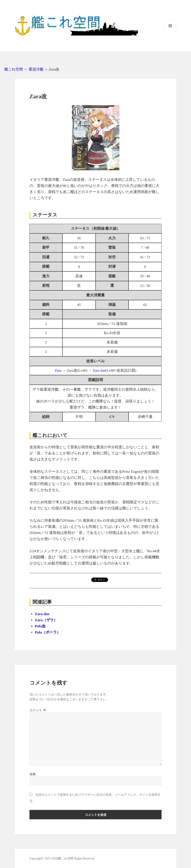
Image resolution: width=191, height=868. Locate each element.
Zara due (99, 370)
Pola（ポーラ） (48, 632)
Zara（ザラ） (46, 620)
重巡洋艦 (36, 69)
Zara (58, 370)
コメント (38, 710)
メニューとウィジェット (170, 32)
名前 (33, 774)
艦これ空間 (14, 69)
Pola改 (40, 626)
